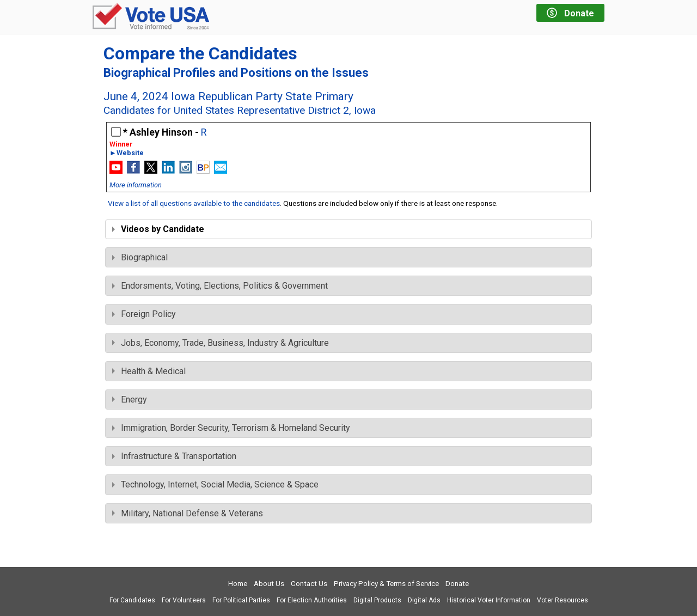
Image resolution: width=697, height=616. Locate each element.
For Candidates (132, 600)
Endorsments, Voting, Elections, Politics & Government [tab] (220, 286)
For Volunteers (184, 600)
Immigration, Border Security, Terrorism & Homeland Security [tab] (231, 428)
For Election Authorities (312, 600)
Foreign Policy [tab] (144, 314)
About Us (269, 584)
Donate (457, 584)
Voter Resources (563, 600)
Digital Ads (424, 600)
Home (238, 584)
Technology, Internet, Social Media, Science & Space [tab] (215, 484)
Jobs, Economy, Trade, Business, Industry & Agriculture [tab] (221, 343)
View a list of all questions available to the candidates (194, 203)
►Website (127, 153)
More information (136, 185)
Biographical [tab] (140, 257)
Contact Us (309, 584)
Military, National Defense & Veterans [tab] (188, 513)
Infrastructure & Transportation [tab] (174, 456)
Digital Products (377, 600)
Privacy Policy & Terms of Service (386, 584)
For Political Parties (241, 600)
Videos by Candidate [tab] (158, 229)
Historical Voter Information (489, 600)
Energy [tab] (130, 400)
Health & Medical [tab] (149, 371)
